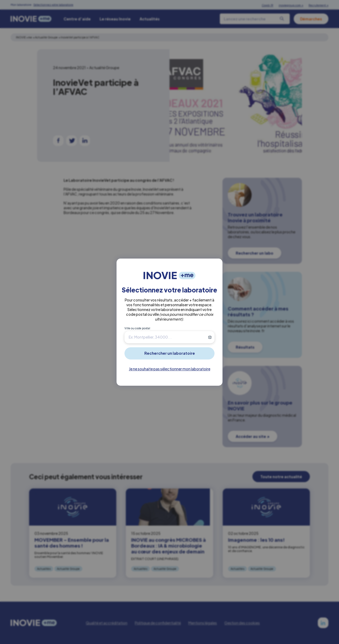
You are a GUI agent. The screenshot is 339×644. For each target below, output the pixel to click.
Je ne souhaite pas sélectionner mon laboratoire (170, 369)
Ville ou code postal (137, 328)
